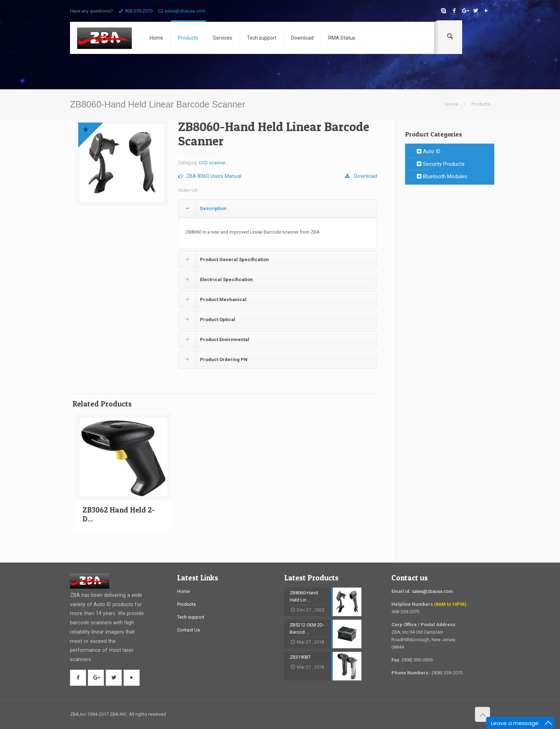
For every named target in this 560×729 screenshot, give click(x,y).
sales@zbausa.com (185, 11)
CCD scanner (212, 163)
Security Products (441, 164)
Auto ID (429, 151)
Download (361, 176)
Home (452, 104)
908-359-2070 (139, 11)
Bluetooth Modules (442, 176)
